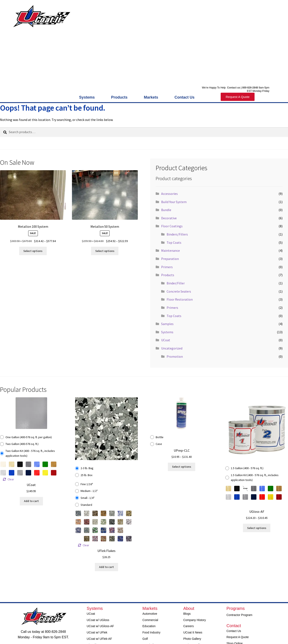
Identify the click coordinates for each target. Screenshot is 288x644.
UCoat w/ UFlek (97, 632)
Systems (88, 97)
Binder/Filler (176, 283)
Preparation (170, 259)
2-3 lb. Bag (87, 468)
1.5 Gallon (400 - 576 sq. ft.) (247, 468)
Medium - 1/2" (89, 491)
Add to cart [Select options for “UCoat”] (31, 501)
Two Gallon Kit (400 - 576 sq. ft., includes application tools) (30, 453)
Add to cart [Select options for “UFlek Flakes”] (106, 567)
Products (120, 97)
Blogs (187, 614)
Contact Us (184, 97)
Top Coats (174, 242)
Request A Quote (238, 637)
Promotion (175, 356)
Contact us (233, 88)
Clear (11, 479)
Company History (194, 620)
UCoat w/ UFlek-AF (99, 639)
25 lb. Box (86, 475)
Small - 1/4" (88, 498)
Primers (167, 267)
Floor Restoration (180, 299)
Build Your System (174, 202)
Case (159, 444)
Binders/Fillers (177, 234)
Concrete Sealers (179, 291)
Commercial (150, 620)
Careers (188, 626)
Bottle (160, 437)
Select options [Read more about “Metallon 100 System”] (33, 251)
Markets (152, 97)
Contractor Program (240, 615)
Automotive (150, 614)
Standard (86, 505)
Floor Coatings (172, 226)
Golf (145, 639)
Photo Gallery (192, 639)
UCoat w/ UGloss (98, 620)
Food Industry (151, 632)
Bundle (166, 210)
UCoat (166, 340)
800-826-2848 (250, 88)
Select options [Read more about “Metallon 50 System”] (105, 251)
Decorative (169, 218)
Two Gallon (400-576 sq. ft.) (22, 444)
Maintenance (171, 250)
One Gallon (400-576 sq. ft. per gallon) (29, 437)
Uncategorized (172, 348)
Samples (167, 324)
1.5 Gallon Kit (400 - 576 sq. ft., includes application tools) (255, 477)
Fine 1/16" (87, 484)
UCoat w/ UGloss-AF (100, 626)
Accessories (169, 194)
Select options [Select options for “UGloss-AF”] (257, 528)
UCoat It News (193, 632)
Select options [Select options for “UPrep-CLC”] (182, 467)
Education (149, 626)
